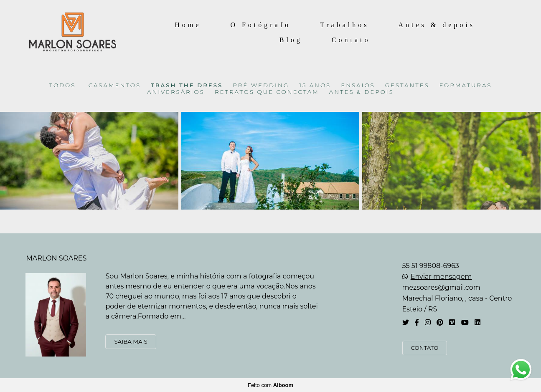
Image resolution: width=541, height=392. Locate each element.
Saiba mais (131, 341)
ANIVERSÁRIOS (176, 92)
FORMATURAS (466, 85)
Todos (63, 85)
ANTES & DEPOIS (362, 92)
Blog (291, 40)
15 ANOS (315, 85)
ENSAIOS (358, 85)
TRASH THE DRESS (187, 85)
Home (188, 25)
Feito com (270, 385)
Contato (351, 40)
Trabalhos (344, 25)
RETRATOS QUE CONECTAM (267, 92)
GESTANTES (407, 85)
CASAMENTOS (115, 85)
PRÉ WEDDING (261, 85)
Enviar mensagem (441, 277)
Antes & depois (437, 25)
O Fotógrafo (260, 25)
